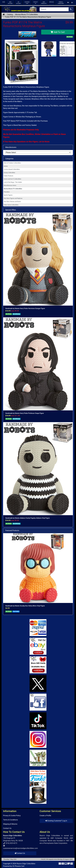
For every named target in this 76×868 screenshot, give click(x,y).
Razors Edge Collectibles (26, 864)
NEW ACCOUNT (10, 3)
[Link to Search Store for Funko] (38, 787)
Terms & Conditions (10, 820)
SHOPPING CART (27, 3)
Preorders (7, 192)
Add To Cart (58, 32)
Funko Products (8, 176)
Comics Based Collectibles (12, 169)
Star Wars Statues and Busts (12, 201)
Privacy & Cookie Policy (12, 816)
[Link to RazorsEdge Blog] (38, 721)
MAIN (4, 2)
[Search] (54, 9)
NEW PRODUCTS (44, 3)
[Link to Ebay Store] (38, 646)
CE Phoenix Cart (18, 866)
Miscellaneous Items (10, 185)
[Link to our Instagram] (38, 739)
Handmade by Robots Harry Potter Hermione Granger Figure (25, 308)
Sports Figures (8, 195)
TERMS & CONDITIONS (61, 3)
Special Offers (11, 210)
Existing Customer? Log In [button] (56, 821)
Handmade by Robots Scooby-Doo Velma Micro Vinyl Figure (25, 606)
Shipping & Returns (10, 824)
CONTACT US (36, 3)
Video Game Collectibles (11, 205)
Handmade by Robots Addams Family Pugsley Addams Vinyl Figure (27, 518)
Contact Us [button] (20, 853)
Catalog (10, 14)
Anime (6, 166)
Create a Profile (45, 816)
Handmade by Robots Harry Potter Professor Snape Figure (24, 413)
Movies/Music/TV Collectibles (27, 14)
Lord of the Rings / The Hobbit (13, 182)
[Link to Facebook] (38, 702)
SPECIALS (52, 2)
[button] (68, 3)
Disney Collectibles (9, 173)
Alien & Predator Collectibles (12, 163)
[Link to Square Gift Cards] (38, 665)
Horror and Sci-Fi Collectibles (13, 179)
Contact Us (7, 828)
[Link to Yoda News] (38, 758)
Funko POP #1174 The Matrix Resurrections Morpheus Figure (28, 17)
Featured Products (12, 530)
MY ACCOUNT (18, 3)
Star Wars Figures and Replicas (13, 198)
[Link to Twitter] (38, 683)
